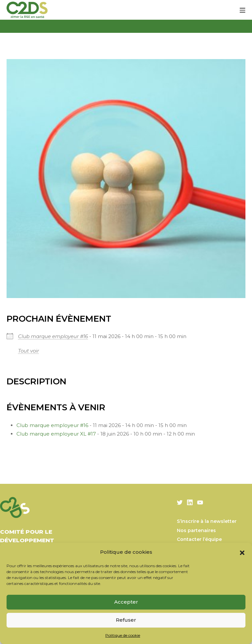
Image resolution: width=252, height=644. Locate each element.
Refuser (126, 620)
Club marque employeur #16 (53, 336)
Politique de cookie (123, 635)
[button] (242, 552)
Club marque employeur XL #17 (56, 434)
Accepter (126, 602)
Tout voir (29, 351)
